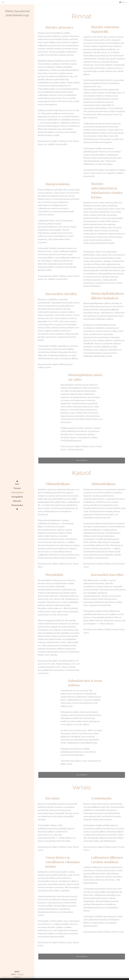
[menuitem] (17, 484)
